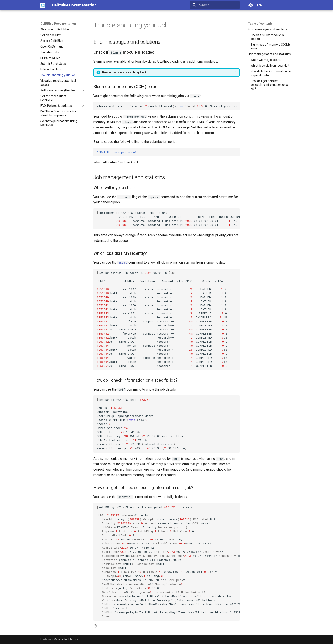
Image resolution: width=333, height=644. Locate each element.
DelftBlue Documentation (58, 24)
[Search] (215, 5)
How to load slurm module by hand (124, 72)
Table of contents (260, 24)
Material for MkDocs (66, 639)
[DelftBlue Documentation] (43, 5)
